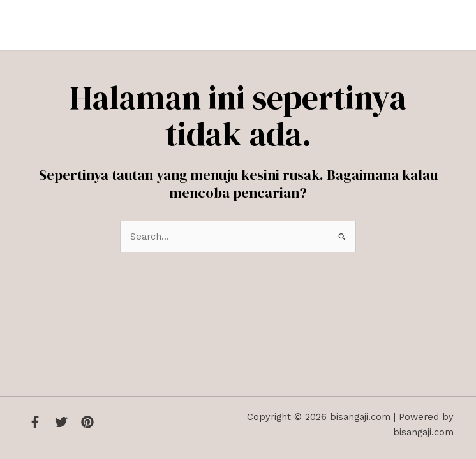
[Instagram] (87, 422)
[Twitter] (61, 422)
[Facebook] (35, 422)
